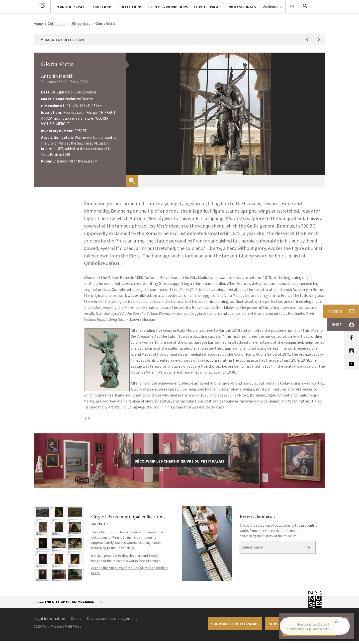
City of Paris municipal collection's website (128, 520)
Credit (76, 618)
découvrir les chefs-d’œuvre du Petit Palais (179, 461)
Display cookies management (112, 618)
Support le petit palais (235, 624)
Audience (273, 7)
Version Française (292, 7)
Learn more (326, 632)
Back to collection (62, 40)
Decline (306, 632)
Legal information (49, 618)
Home (38, 24)
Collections (57, 24)
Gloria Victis (57, 64)
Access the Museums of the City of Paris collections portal (130, 570)
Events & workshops (168, 7)
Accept (290, 632)
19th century (80, 24)
